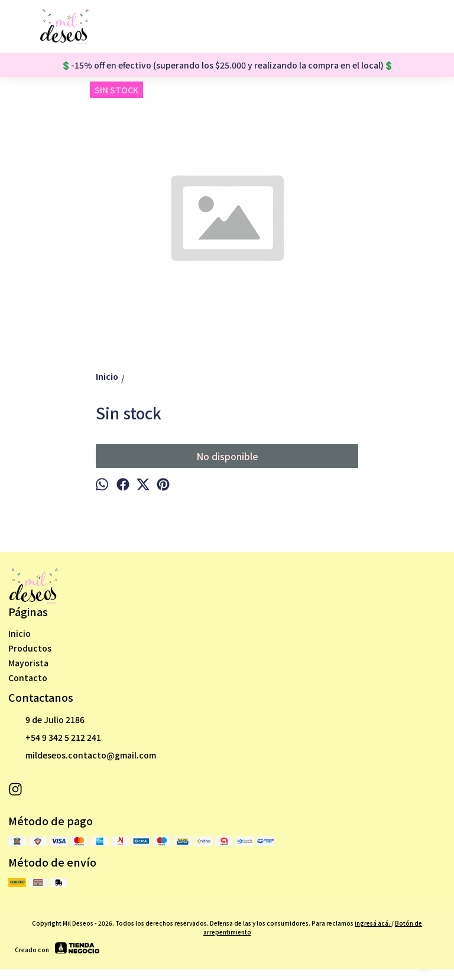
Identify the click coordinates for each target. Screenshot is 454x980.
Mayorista (28, 663)
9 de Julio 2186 (46, 720)
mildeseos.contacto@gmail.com (82, 756)
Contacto (28, 678)
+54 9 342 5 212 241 (55, 738)
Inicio (20, 633)
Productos (30, 648)
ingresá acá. (373, 923)
